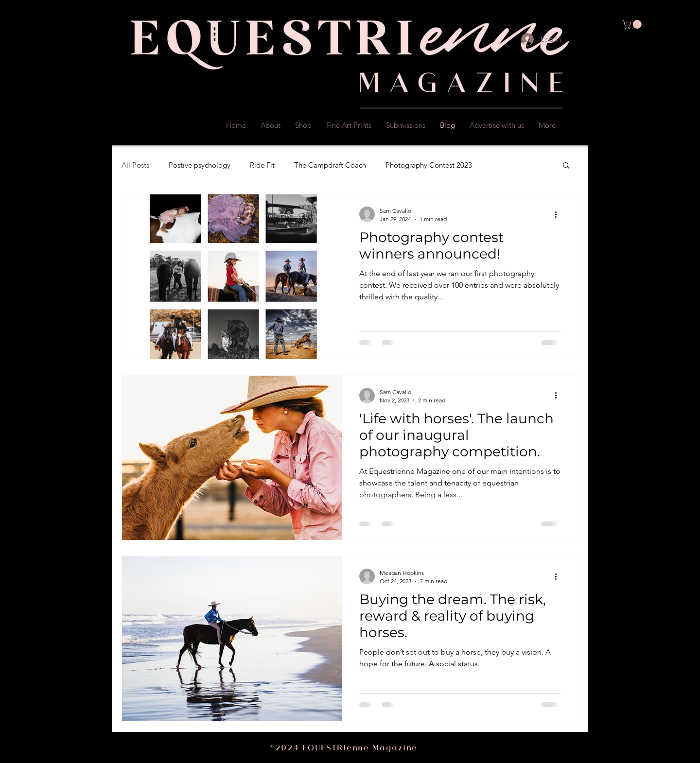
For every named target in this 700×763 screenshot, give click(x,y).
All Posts (135, 165)
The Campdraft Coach (330, 165)
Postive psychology (200, 165)
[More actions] (559, 214)
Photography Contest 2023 (429, 165)
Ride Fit (262, 165)
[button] (633, 24)
